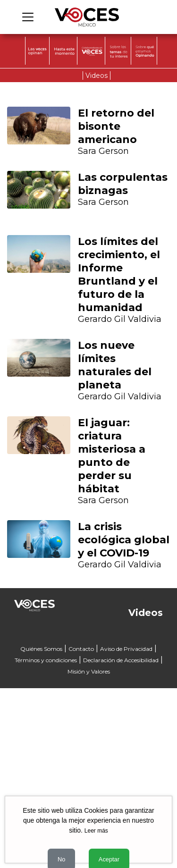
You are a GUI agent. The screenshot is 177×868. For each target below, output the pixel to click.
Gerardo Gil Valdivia (120, 319)
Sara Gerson (103, 151)
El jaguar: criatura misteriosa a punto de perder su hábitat (112, 456)
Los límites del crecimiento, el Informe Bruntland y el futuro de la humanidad (119, 274)
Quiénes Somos (41, 649)
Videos (97, 76)
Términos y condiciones (46, 660)
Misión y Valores (89, 671)
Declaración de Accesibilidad (121, 660)
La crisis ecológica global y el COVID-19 (124, 540)
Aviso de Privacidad (126, 649)
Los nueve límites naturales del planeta (115, 365)
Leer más (96, 831)
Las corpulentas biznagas (123, 184)
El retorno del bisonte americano (116, 126)
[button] (19, 419)
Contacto (81, 649)
